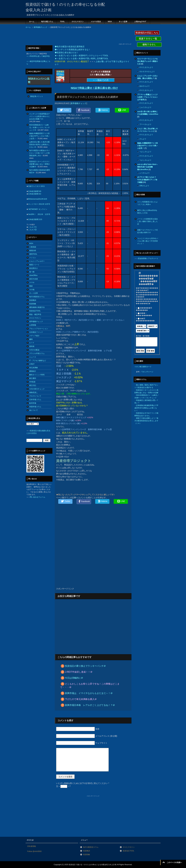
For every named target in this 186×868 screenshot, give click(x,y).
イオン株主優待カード (143, 367)
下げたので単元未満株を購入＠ (81, 699)
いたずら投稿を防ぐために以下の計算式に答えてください (83, 783)
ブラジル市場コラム (37, 353)
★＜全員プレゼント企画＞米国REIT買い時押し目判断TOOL (82, 58)
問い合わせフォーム (38, 497)
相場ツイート (34, 265)
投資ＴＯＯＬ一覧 (148, 39)
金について (34, 410)
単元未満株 (34, 368)
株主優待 (33, 378)
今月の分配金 (34, 350)
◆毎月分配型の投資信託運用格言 (70, 47)
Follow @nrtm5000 (34, 851)
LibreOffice (33, 275)
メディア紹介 (34, 336)
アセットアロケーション (39, 329)
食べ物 (32, 272)
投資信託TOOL (35, 311)
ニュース (33, 357)
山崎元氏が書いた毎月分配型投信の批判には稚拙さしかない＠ (40, 145)
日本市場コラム (35, 400)
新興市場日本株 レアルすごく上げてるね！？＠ (90, 705)
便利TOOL (33, 254)
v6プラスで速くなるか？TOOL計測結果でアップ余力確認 (147, 180)
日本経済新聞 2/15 (35, 219)
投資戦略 (33, 304)
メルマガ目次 (96, 22)
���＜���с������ (144, 314)
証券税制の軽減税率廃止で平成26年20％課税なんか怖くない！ (146, 408)
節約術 (32, 346)
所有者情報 (32, 846)
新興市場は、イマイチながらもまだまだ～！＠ (89, 693)
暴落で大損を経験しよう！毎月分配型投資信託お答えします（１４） (146, 421)
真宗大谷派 (34, 279)
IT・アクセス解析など (38, 361)
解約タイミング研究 (37, 375)
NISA (110, 22)
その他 (32, 290)
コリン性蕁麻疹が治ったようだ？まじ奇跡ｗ (147, 203)
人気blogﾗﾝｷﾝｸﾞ (140, 22)
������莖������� (144, 309)
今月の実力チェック (37, 389)
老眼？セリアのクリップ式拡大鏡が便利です (147, 231)
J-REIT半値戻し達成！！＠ (79, 672)
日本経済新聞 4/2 (35, 194)
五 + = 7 (63, 786)
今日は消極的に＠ (74, 678)
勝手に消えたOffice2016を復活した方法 (147, 212)
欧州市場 (33, 403)
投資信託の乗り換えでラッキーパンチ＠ (85, 666)
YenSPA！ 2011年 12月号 (39, 214)
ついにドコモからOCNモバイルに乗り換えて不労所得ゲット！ (148, 241)
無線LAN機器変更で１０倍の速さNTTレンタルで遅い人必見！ (39, 136)
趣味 (31, 339)
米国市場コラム (35, 407)
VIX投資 (32, 382)
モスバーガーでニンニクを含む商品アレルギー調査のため (147, 61)
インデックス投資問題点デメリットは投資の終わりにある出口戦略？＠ (40, 116)
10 (144, 182)
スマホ (32, 282)
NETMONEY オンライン (38, 209)
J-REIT (32, 364)
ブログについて (35, 396)
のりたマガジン (78, 22)
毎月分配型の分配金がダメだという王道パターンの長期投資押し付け (40, 153)
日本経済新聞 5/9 (35, 191)
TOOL (62, 22)
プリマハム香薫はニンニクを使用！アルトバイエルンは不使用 (147, 97)
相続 (31, 286)
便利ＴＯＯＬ (149, 45)
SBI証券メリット (37, 96)
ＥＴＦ (32, 343)
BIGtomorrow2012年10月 (38, 199)
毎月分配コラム (47, 22)
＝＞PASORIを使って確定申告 (38, 56)
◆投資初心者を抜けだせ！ (67, 53)
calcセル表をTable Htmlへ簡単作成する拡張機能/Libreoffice (147, 167)
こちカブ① (32, 227)
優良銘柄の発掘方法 (37, 307)
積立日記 (33, 385)
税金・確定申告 (35, 314)
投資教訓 (33, 300)
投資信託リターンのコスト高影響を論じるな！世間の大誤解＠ (40, 164)
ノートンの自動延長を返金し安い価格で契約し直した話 (147, 221)
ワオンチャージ (147, 372)
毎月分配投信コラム (37, 297)
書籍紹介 (33, 371)
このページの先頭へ (174, 862)
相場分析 (33, 251)
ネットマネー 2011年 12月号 (39, 204)
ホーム (32, 22)
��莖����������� (145, 320)
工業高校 (33, 247)
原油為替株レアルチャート (148, 258)
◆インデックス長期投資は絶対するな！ (73, 50)
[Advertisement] (77, 37)
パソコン (33, 258)
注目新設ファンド (36, 332)
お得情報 (33, 325)
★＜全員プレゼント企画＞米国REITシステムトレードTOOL (82, 56)
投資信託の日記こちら (147, 33)
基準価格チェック (79, 103)
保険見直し (34, 392)
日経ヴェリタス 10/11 (36, 186)
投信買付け (34, 268)
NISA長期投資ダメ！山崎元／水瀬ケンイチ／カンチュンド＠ (40, 127)
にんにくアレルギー (37, 261)
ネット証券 (123, 22)
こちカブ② (32, 230)
